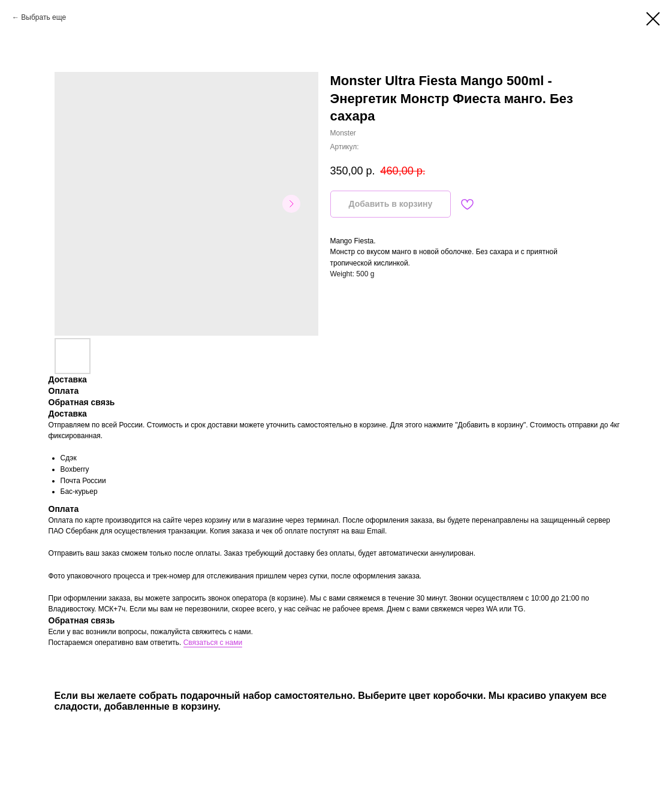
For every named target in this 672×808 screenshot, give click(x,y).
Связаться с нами (213, 643)
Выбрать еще (43, 17)
